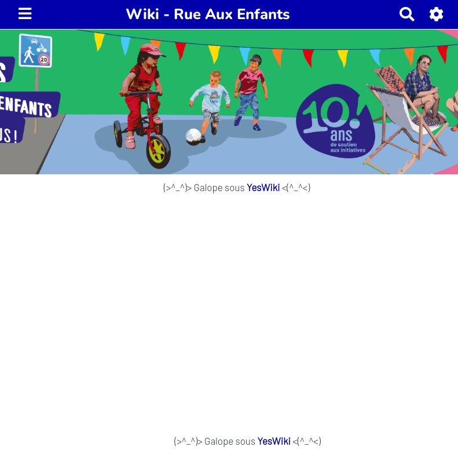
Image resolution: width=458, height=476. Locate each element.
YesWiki (263, 187)
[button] (437, 14)
